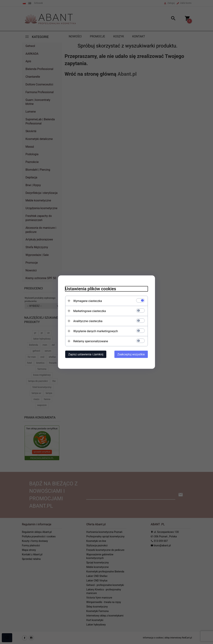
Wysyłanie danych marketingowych (96, 331)
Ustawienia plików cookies (91, 289)
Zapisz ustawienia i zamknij (86, 354)
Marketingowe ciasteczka (90, 311)
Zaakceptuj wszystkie (131, 354)
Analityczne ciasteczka (88, 321)
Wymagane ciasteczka (88, 301)
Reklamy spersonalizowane (91, 341)
